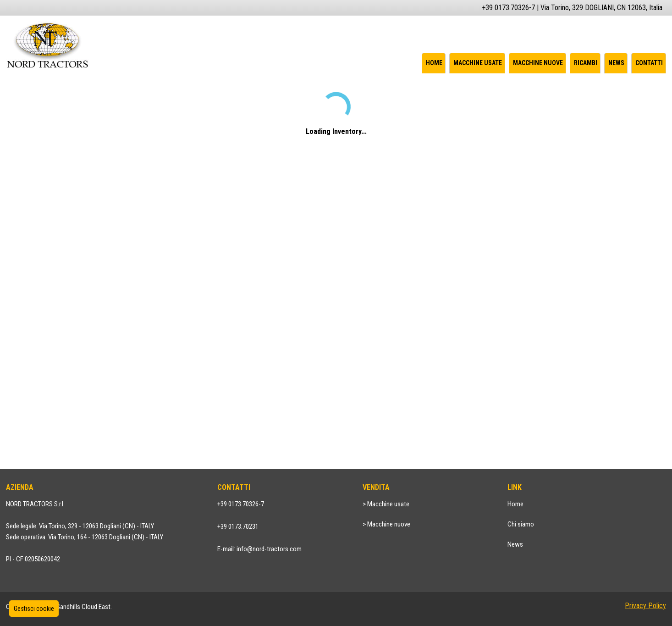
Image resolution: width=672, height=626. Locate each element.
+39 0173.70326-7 (241, 504)
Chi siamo (521, 524)
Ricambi (586, 63)
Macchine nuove (538, 63)
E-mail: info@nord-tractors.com (259, 549)
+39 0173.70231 (238, 526)
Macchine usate (478, 63)
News (616, 63)
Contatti (649, 63)
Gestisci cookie (34, 609)
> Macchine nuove (386, 524)
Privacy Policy (645, 606)
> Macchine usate (386, 504)
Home (434, 63)
